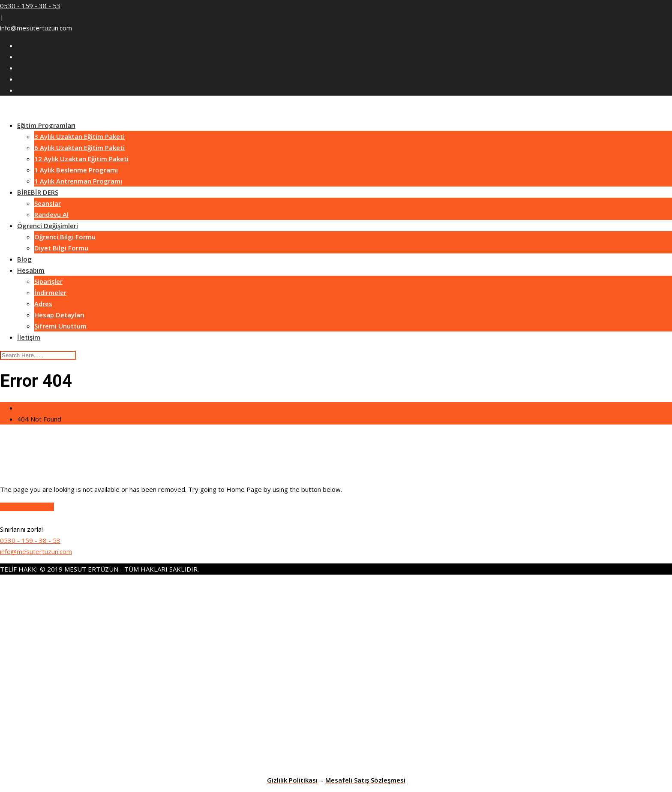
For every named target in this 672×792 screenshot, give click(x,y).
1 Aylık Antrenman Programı (78, 181)
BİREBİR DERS (38, 192)
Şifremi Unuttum (60, 326)
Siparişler (48, 281)
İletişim (29, 337)
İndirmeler (50, 292)
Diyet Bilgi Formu (61, 248)
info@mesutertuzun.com (36, 28)
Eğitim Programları (46, 125)
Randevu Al (51, 214)
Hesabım (31, 270)
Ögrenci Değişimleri (48, 226)
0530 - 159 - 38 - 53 (30, 6)
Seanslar (48, 203)
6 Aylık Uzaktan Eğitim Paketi (79, 148)
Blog (24, 259)
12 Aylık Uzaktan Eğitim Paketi (81, 159)
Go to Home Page (27, 507)
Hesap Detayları (59, 315)
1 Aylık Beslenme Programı (76, 170)
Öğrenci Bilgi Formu (65, 237)
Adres (43, 304)
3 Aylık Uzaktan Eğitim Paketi (79, 136)
